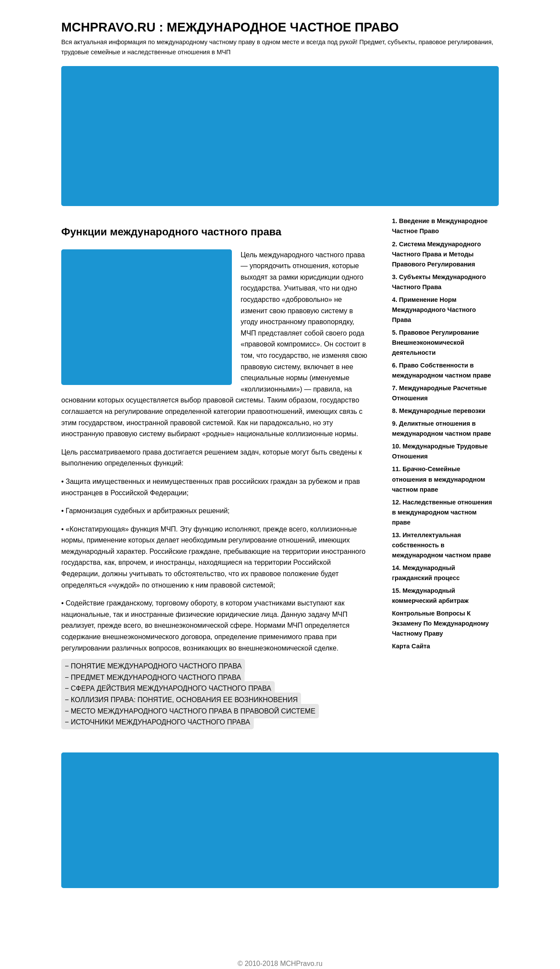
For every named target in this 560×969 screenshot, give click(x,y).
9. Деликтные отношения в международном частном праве (442, 429)
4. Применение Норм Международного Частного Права (434, 310)
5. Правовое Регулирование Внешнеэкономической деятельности (436, 343)
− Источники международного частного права (157, 722)
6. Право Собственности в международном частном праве (442, 370)
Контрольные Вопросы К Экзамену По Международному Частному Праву (440, 623)
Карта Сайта (411, 646)
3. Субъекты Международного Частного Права (439, 282)
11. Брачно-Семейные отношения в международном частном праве (439, 479)
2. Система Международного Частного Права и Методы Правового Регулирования (436, 254)
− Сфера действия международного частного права (168, 688)
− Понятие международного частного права (153, 666)
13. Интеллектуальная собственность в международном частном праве (442, 545)
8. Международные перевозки (439, 411)
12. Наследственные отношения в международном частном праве (442, 512)
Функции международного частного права (171, 232)
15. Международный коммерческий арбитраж (430, 596)
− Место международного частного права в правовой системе (190, 711)
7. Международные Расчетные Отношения (439, 393)
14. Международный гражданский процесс (426, 573)
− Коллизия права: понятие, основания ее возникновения (181, 700)
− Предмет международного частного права (153, 677)
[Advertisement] (280, 136)
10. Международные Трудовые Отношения (440, 451)
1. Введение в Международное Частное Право (440, 226)
